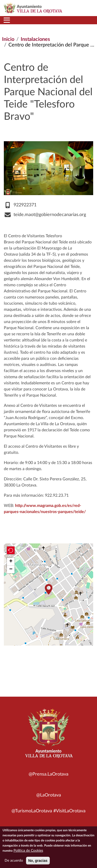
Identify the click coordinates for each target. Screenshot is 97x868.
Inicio (8, 39)
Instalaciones (35, 39)
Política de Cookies (28, 851)
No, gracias (38, 861)
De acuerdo (14, 861)
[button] (48, 589)
